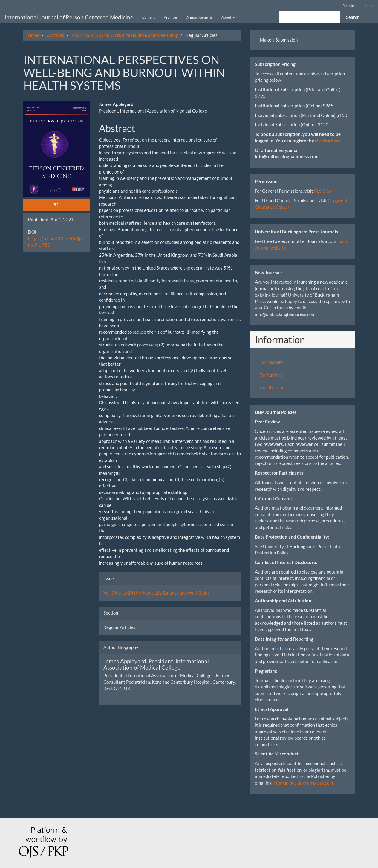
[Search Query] (310, 17)
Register (349, 6)
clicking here (328, 141)
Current (149, 17)
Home (34, 35)
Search (353, 17)
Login (369, 6)
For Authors (271, 375)
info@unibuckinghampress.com (303, 783)
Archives (171, 17)
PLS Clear (324, 191)
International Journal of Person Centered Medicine (69, 17)
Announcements (199, 17)
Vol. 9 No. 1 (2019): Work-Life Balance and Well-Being (125, 35)
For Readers (271, 362)
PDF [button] (56, 205)
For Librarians (273, 387)
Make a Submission (279, 40)
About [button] (228, 17)
